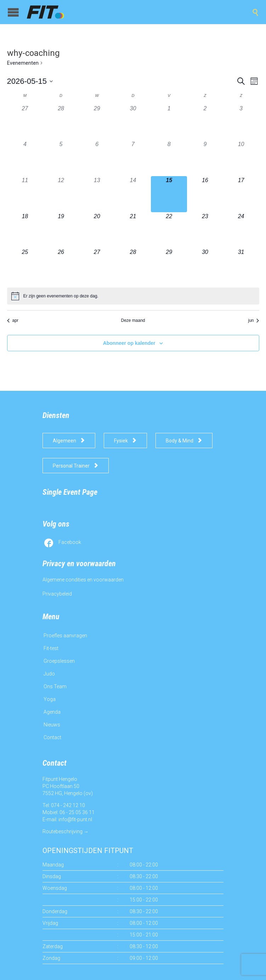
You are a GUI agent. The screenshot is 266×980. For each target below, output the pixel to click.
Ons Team (55, 686)
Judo (49, 674)
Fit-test (51, 648)
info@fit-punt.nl (75, 819)
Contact (52, 737)
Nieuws (52, 725)
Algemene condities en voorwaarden (83, 580)
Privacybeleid (57, 594)
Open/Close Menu (13, 12)
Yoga (50, 699)
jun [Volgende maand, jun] (253, 320)
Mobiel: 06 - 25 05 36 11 (69, 812)
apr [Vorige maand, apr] (13, 320)
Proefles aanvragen (65, 636)
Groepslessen (59, 661)
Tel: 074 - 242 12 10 (64, 805)
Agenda (52, 712)
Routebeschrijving (63, 831)
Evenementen (23, 63)
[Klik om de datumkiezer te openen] (30, 81)
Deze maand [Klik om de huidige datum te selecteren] (133, 320)
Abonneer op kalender (129, 343)
